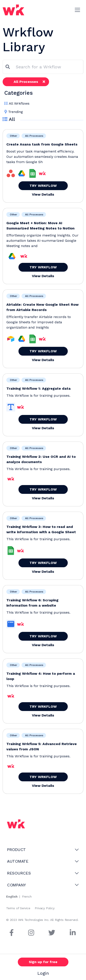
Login (43, 973)
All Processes (29, 82)
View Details (43, 194)
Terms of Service (18, 908)
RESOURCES (19, 873)
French (27, 896)
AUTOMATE (18, 861)
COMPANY (16, 885)
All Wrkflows (17, 103)
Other (13, 136)
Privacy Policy (45, 908)
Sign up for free (43, 962)
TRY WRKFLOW (43, 186)
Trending (14, 112)
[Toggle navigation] (77, 10)
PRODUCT (16, 850)
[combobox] (48, 67)
